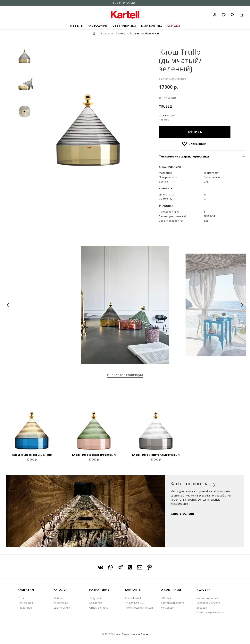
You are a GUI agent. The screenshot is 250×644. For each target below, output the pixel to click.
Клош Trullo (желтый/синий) (32, 455)
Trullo (166, 107)
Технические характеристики (184, 156)
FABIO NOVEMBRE (173, 79)
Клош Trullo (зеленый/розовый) (94, 455)
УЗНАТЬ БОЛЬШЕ (183, 514)
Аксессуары (107, 33)
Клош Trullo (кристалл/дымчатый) (156, 455)
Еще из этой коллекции (125, 375)
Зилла (145, 634)
